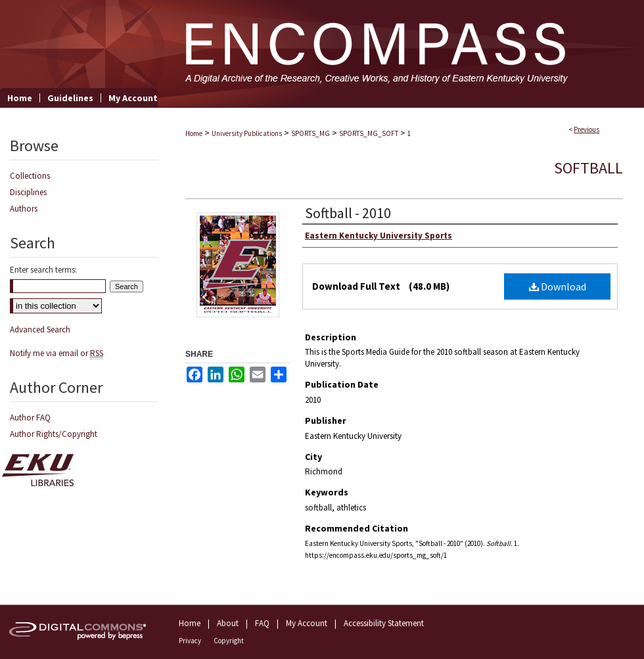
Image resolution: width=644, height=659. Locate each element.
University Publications (247, 133)
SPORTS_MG (310, 133)
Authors (24, 209)
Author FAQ (30, 418)
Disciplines (28, 192)
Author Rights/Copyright (54, 434)
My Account (307, 623)
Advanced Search (40, 329)
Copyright (229, 641)
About (228, 623)
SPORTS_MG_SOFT (369, 133)
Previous (586, 129)
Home (194, 133)
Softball (588, 168)
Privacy (190, 641)
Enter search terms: (43, 270)
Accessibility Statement (384, 623)
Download (558, 286)
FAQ (262, 623)
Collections (30, 176)
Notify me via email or (57, 353)
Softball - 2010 (348, 213)
